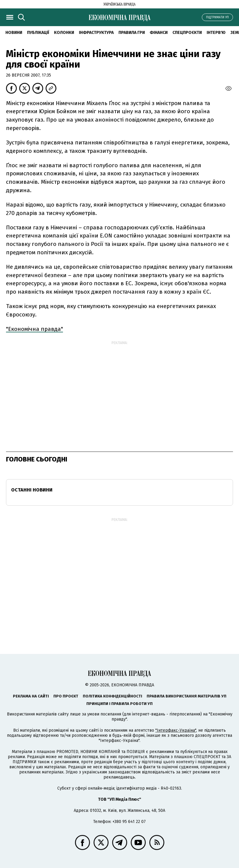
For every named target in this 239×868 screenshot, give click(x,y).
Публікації (38, 33)
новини (14, 33)
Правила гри (132, 33)
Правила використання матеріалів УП (187, 696)
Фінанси (159, 33)
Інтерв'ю (216, 33)
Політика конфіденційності (112, 696)
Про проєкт (66, 696)
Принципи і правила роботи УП (120, 704)
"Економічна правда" (34, 329)
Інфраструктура (96, 33)
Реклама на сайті (31, 696)
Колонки (64, 33)
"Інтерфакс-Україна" (176, 730)
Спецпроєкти (187, 33)
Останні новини (32, 490)
